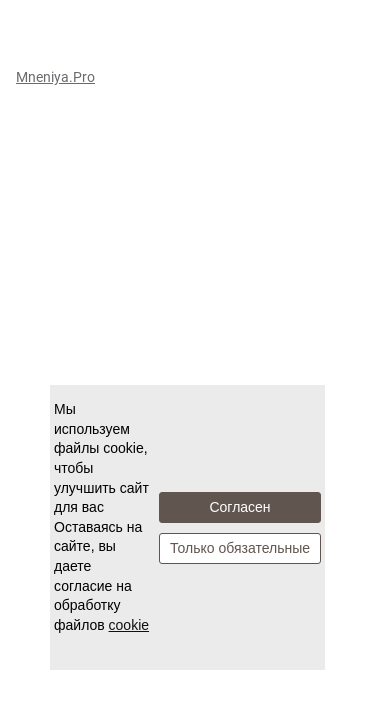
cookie (129, 625)
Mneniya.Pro (55, 77)
